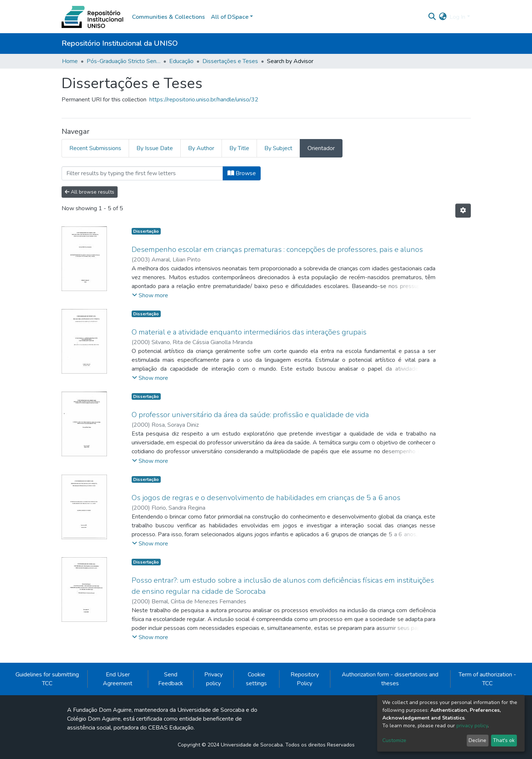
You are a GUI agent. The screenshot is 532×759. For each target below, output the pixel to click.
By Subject (278, 148)
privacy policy (472, 726)
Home (70, 61)
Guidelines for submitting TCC (47, 679)
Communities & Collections (168, 17)
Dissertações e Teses (230, 61)
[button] (443, 17)
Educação (181, 61)
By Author (201, 148)
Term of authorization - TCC (487, 679)
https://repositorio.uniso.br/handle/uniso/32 (204, 100)
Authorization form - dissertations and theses (390, 679)
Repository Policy (305, 679)
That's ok (504, 740)
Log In (457, 17)
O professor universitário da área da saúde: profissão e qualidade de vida (250, 415)
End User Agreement (118, 679)
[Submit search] (432, 17)
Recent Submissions (95, 148)
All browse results (90, 192)
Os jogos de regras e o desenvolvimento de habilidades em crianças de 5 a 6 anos (266, 498)
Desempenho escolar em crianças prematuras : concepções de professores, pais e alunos (277, 249)
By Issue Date (155, 148)
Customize (394, 740)
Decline (477, 740)
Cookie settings (256, 679)
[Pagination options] (463, 211)
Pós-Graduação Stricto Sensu (124, 61)
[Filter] (142, 173)
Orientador (321, 148)
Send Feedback (171, 679)
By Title (239, 148)
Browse (242, 173)
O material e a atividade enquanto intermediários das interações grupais (249, 332)
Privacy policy (213, 679)
